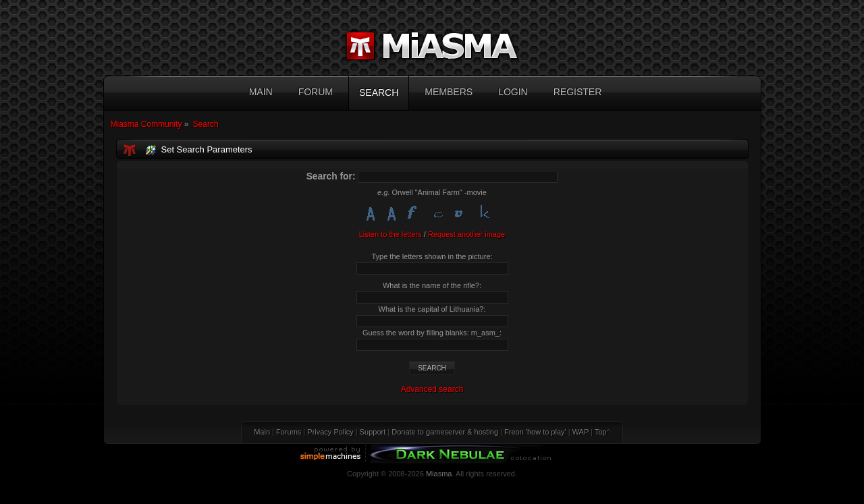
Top (601, 432)
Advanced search (432, 389)
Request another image (466, 234)
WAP (580, 432)
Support (373, 432)
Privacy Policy (330, 432)
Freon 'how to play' (535, 432)
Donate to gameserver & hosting (445, 432)
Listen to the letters (390, 234)
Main (262, 432)
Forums (289, 432)
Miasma (439, 474)
